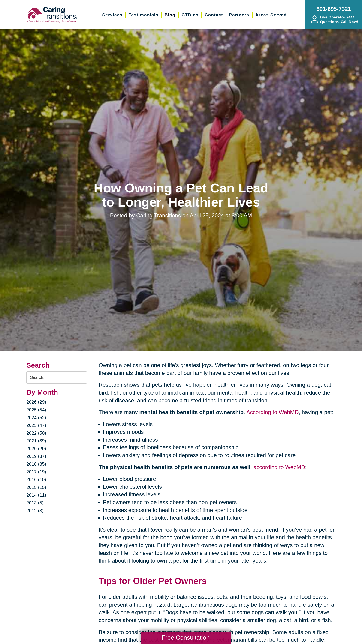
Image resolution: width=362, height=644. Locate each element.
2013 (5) (35, 503)
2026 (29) (36, 402)
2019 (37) (36, 456)
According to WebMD (272, 412)
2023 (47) (36, 425)
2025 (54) (36, 410)
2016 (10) (36, 479)
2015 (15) (36, 487)
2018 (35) (36, 464)
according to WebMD (279, 467)
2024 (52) (36, 418)
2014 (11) (36, 495)
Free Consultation (186, 638)
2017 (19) (36, 472)
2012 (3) (35, 511)
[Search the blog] (57, 378)
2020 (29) (36, 449)
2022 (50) (36, 433)
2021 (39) (36, 441)
